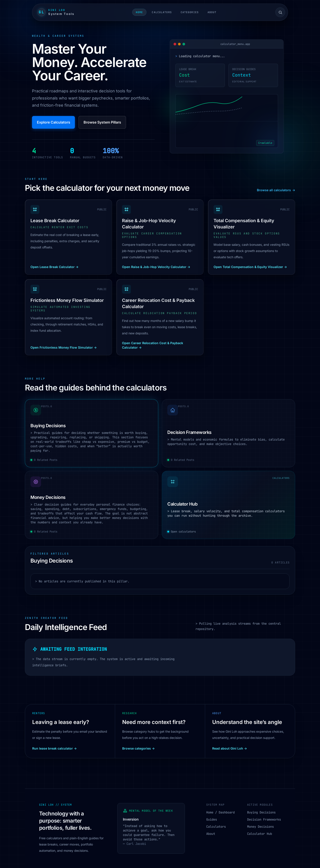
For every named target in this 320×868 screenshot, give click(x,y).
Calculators (162, 12)
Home (139, 12)
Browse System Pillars (102, 122)
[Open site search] (280, 12)
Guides (212, 819)
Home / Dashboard (220, 812)
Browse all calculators (276, 190)
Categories (190, 12)
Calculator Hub (260, 834)
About (212, 12)
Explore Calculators (54, 122)
